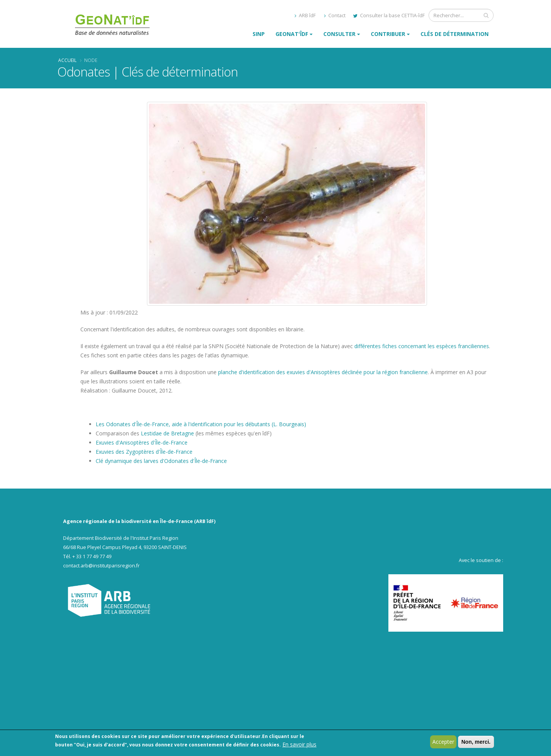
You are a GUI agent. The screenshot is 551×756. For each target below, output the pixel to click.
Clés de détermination (455, 34)
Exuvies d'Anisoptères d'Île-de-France (142, 442)
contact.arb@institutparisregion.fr (101, 566)
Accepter (443, 742)
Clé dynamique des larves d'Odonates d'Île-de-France (161, 461)
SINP (259, 34)
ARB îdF (305, 15)
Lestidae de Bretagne (167, 433)
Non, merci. (476, 743)
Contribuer (388, 34)
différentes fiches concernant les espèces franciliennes (422, 346)
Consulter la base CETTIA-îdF (389, 15)
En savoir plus (299, 745)
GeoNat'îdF (292, 34)
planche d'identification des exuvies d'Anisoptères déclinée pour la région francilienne (323, 372)
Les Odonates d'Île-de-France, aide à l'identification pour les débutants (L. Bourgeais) (201, 424)
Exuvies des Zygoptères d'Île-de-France (144, 452)
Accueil (67, 60)
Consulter (339, 34)
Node (91, 60)
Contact (335, 15)
